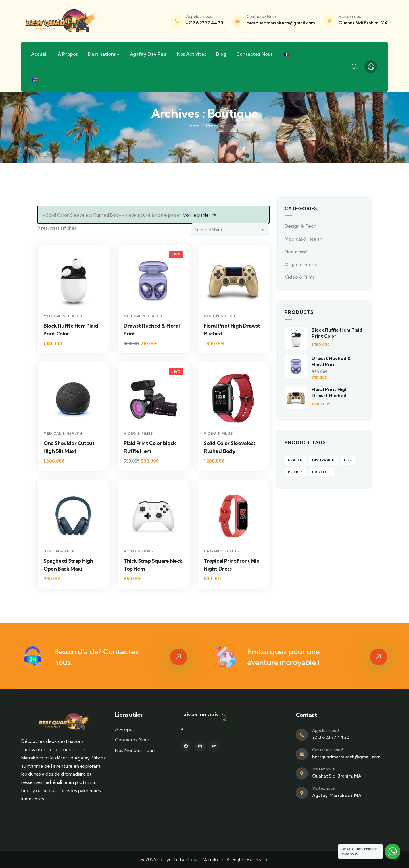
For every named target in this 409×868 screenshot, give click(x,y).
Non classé (296, 252)
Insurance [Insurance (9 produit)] (323, 460)
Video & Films (138, 433)
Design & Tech (219, 316)
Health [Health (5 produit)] (295, 460)
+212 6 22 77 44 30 (204, 23)
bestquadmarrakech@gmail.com (281, 23)
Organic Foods (221, 551)
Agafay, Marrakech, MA (337, 795)
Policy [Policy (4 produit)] (295, 472)
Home (193, 126)
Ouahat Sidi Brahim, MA (363, 23)
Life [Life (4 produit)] (348, 460)
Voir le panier (197, 215)
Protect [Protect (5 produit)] (321, 472)
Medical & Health (63, 316)
